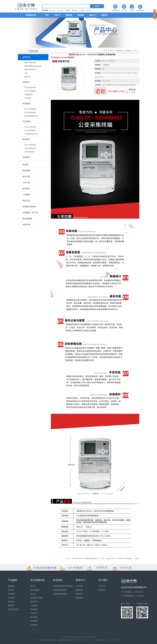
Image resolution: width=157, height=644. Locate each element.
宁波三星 (34, 613)
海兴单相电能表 (30, 148)
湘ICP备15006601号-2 (81, 640)
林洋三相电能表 (30, 109)
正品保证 (132, 10)
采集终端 (28, 98)
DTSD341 (60, 10)
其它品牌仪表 (13, 609)
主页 (105, 51)
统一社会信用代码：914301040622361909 (106, 640)
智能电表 (75, 10)
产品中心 (57, 15)
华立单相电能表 (30, 130)
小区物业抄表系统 (60, 594)
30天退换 (124, 10)
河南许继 (34, 625)
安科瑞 (33, 586)
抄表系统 (81, 15)
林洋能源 (11, 594)
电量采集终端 (29, 152)
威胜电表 (69, 15)
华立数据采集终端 (31, 134)
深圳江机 (34, 602)
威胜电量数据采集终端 (33, 66)
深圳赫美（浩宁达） (132, 51)
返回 (137, 559)
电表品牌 (79, 598)
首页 (47, 15)
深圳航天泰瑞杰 (37, 598)
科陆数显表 (29, 95)
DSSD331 (52, 10)
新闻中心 (93, 15)
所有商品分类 (31, 15)
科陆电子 (11, 590)
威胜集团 (11, 586)
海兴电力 (11, 602)
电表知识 (79, 594)
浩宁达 (33, 594)
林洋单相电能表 (30, 112)
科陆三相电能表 (30, 91)
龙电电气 (11, 606)
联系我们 (104, 15)
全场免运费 (116, 10)
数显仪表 (28, 77)
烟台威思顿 (35, 590)
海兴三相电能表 (30, 145)
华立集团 (11, 598)
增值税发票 (140, 10)
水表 (26, 73)
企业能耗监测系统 (60, 590)
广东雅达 (34, 606)
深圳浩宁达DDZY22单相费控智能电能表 (84, 559)
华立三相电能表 (30, 127)
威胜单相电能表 (30, 70)
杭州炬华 (34, 609)
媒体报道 (79, 590)
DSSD (89, 10)
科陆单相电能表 (30, 88)
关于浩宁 (102, 586)
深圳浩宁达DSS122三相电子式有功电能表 (119, 559)
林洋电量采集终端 (31, 116)
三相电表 (67, 10)
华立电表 (82, 10)
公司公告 (79, 586)
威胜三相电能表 (30, 63)
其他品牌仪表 (120, 51)
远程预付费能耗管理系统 (63, 586)
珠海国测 (34, 621)
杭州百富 (34, 617)
